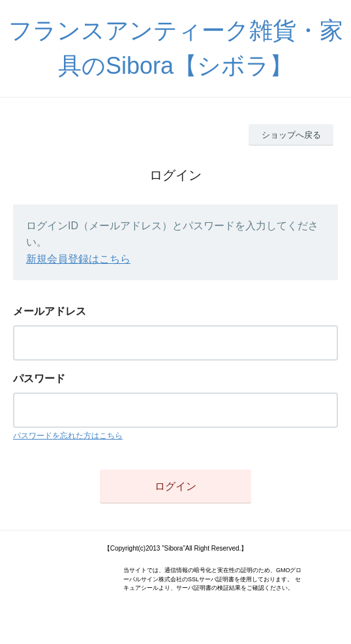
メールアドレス (50, 311)
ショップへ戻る (291, 135)
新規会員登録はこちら (78, 259)
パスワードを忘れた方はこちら (68, 436)
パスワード (39, 378)
